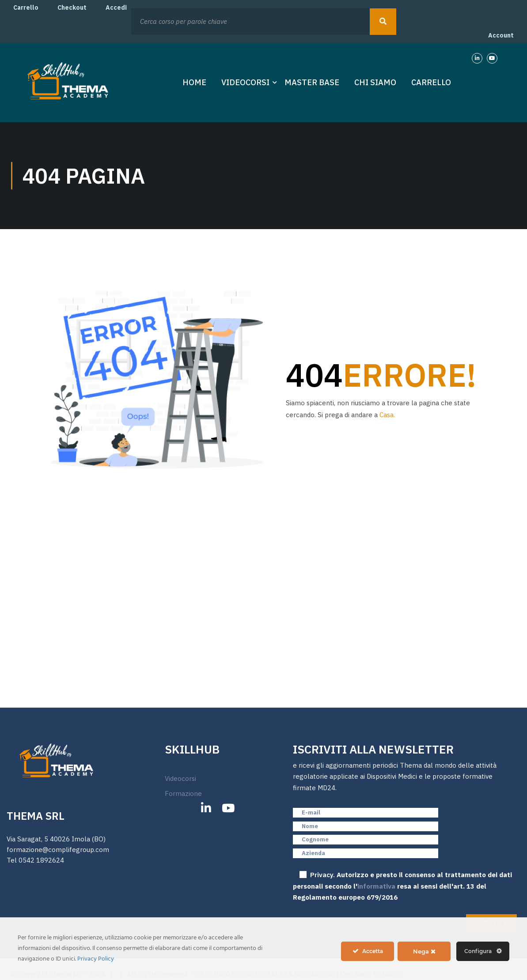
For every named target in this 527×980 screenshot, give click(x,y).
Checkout (72, 8)
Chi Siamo (375, 82)
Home (194, 82)
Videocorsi (245, 82)
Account (501, 35)
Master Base (312, 82)
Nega (424, 951)
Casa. (387, 415)
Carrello (26, 8)
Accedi (116, 8)
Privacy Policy (96, 959)
